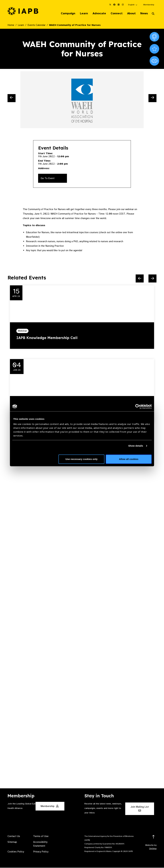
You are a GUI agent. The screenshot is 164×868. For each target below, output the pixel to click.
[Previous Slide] (12, 98)
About (130, 13)
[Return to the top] (154, 837)
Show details (136, 446)
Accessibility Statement (40, 844)
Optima (153, 849)
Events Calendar (37, 25)
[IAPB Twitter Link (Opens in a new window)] (110, 5)
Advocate (96, 13)
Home (11, 25)
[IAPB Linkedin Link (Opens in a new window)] (119, 5)
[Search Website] (153, 14)
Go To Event (48, 179)
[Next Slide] (152, 98)
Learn (80, 13)
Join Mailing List (140, 809)
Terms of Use (41, 837)
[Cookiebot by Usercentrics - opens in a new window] (138, 406)
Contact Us (14, 837)
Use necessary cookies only (82, 459)
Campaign (63, 13)
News (143, 13)
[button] (133, 5)
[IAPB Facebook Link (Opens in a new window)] (114, 5)
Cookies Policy (16, 852)
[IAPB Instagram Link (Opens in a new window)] (123, 5)
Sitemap (12, 842)
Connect (114, 13)
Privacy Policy (41, 852)
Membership (149, 5)
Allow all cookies (129, 459)
